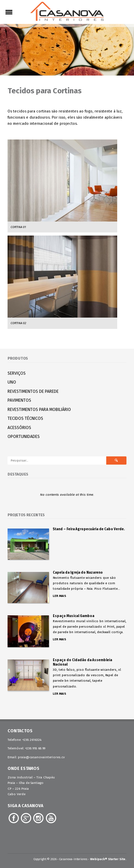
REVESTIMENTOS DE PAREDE (33, 391)
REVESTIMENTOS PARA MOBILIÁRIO (39, 409)
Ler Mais (59, 596)
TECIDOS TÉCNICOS (25, 418)
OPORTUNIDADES (24, 436)
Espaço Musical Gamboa (74, 616)
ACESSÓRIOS (19, 428)
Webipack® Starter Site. (108, 859)
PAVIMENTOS (19, 400)
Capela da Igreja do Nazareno (78, 573)
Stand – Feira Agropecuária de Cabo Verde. (89, 529)
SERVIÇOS (17, 373)
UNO (12, 382)
